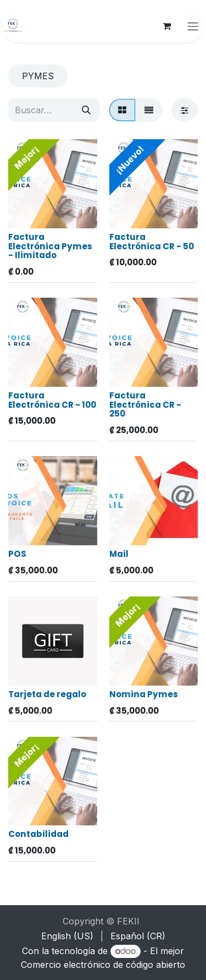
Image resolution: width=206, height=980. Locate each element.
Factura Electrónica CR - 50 (152, 241)
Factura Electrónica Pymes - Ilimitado (50, 245)
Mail (119, 553)
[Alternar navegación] (193, 26)
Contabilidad (38, 834)
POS (17, 553)
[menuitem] (67, 936)
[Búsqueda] (86, 110)
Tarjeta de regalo (47, 694)
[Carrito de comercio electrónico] (166, 26)
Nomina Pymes (144, 694)
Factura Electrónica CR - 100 (52, 399)
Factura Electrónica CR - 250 (145, 404)
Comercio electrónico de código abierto (103, 965)
